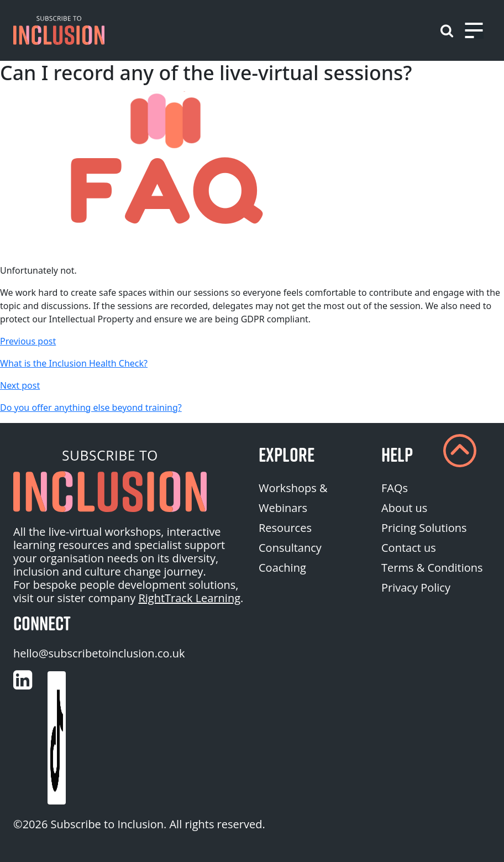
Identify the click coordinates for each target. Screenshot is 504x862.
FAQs (395, 488)
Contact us (409, 548)
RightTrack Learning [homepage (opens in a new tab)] (189, 598)
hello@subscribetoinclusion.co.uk (99, 653)
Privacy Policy (416, 587)
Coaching (282, 568)
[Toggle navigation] (474, 30)
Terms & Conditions (432, 568)
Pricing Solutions (424, 528)
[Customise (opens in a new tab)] (23, 680)
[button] (59, 30)
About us (404, 508)
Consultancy (290, 548)
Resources (285, 528)
